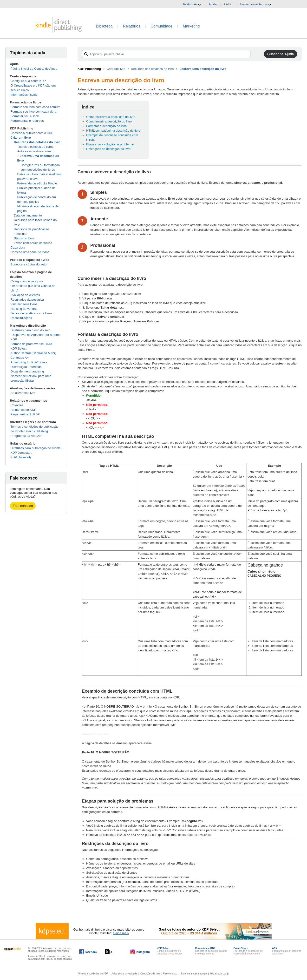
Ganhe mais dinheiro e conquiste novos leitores (170, 951)
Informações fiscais (24, 95)
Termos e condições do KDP (93, 974)
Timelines (21, 234)
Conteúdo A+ (20, 358)
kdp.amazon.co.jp (220, 974)
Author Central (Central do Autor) (33, 353)
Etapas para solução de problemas (110, 144)
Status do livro (24, 238)
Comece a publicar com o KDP (32, 133)
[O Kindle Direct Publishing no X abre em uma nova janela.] (114, 952)
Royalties (17, 405)
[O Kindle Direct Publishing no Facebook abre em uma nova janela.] (88, 952)
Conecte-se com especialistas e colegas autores (211, 951)
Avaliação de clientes (25, 295)
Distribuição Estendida (26, 367)
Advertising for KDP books (29, 362)
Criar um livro (21, 138)
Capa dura (18, 247)
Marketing (191, 26)
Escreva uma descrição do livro (203, 69)
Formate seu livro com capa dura (33, 112)
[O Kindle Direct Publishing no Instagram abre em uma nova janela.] (140, 952)
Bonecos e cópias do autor (29, 264)
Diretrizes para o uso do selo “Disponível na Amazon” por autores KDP (36, 335)
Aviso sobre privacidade (124, 974)
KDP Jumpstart (21, 453)
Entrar (228, 4)
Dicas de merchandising (27, 371)
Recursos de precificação (32, 229)
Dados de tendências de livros (32, 313)
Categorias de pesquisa (27, 281)
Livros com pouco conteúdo (33, 243)
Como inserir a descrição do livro (109, 121)
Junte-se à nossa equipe (194, 974)
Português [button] (192, 4)
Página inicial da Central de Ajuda (34, 69)
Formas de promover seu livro (31, 344)
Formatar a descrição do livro (106, 126)
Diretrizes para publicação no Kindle (36, 448)
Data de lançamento (28, 215)
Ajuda (213, 4)
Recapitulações (21, 318)
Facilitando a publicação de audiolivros (287, 951)
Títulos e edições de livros (35, 147)
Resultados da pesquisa (27, 300)
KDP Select (19, 348)
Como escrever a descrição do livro (111, 117)
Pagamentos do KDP (25, 414)
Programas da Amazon (26, 436)
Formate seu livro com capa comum (36, 107)
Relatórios (131, 26)
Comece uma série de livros (30, 252)
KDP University (21, 457)
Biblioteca (104, 26)
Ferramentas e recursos (27, 121)
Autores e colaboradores (34, 151)
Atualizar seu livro (23, 393)
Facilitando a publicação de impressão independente (248, 951)
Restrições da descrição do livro (108, 149)
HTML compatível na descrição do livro (113, 131)
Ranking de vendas (24, 309)
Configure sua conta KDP (28, 81)
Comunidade (161, 26)
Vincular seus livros (24, 304)
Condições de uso (150, 974)
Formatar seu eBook (25, 116)
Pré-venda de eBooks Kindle (37, 183)
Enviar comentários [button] (256, 4)
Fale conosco (23, 506)
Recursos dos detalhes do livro (37, 142)
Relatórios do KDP (23, 410)
